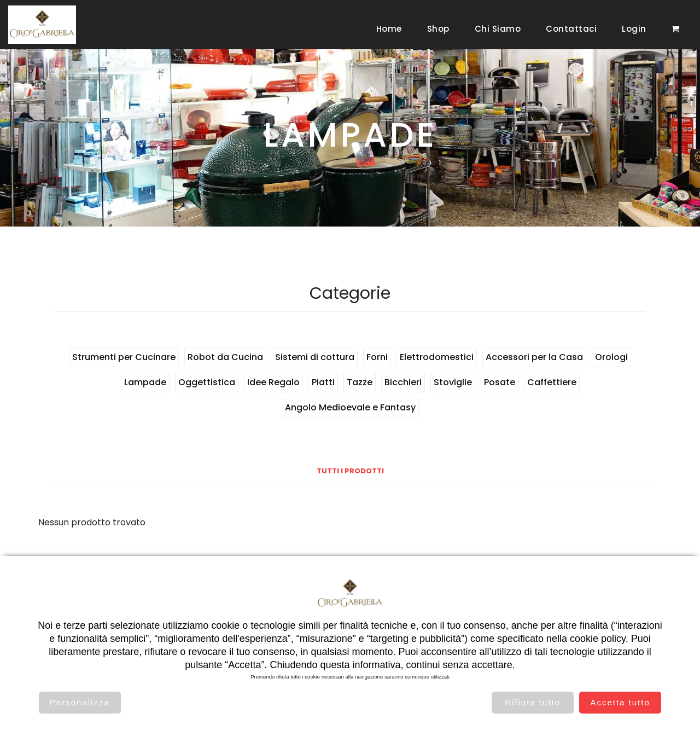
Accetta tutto (620, 702)
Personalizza (80, 702)
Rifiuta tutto (533, 702)
